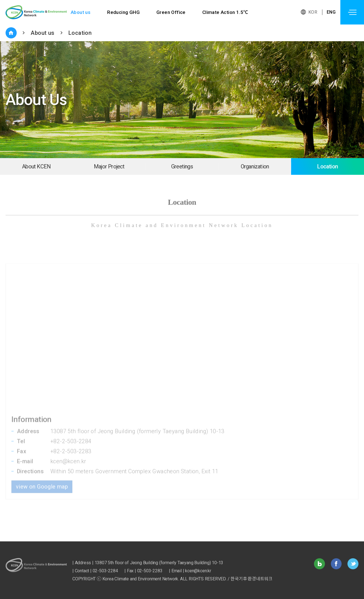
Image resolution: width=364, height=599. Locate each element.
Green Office (171, 12)
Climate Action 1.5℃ (225, 12)
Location (80, 33)
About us (81, 12)
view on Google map (42, 458)
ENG (331, 12)
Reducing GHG (123, 12)
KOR (313, 12)
